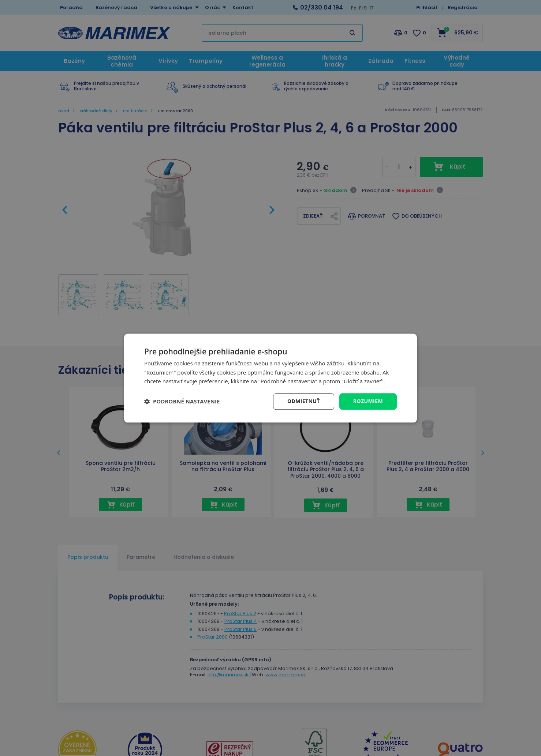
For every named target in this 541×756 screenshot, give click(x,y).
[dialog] (270, 378)
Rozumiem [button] (368, 401)
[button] (182, 402)
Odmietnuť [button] (304, 401)
